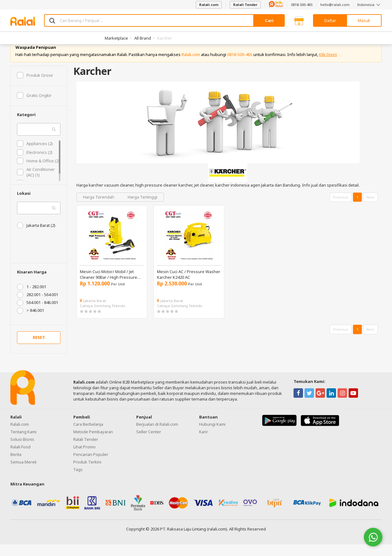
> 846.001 (31, 322)
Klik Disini (328, 66)
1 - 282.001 (32, 299)
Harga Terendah (99, 209)
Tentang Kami (23, 443)
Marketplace (116, 38)
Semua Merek (24, 474)
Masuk (364, 20)
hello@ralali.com (335, 5)
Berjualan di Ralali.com (157, 436)
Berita (16, 466)
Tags (78, 481)
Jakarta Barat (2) (36, 237)
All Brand (143, 38)
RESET (39, 349)
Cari (269, 20)
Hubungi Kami (212, 436)
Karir (204, 443)
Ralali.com (209, 5)
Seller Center (149, 443)
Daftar (330, 20)
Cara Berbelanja (88, 436)
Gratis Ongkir (34, 107)
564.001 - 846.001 (38, 314)
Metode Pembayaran (93, 443)
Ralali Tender (245, 5)
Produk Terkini (87, 474)
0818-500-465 (302, 5)
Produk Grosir (35, 87)
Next (370, 209)
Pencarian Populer (91, 466)
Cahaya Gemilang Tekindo (103, 317)
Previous (341, 209)
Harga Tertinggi (143, 209)
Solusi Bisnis (22, 451)
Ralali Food (20, 458)
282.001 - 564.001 (38, 306)
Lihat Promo (84, 458)
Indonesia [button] (370, 5)
